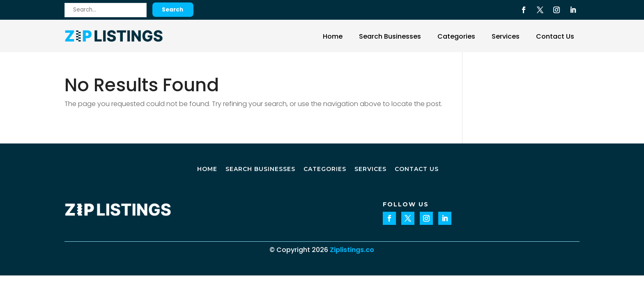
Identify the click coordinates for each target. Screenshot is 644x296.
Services (506, 36)
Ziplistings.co (352, 250)
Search (172, 10)
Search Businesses (390, 36)
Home (333, 36)
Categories (456, 36)
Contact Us (555, 36)
